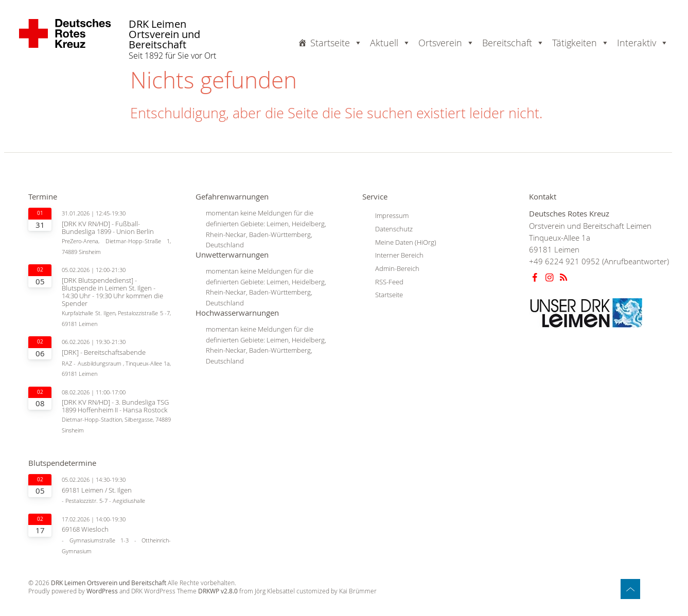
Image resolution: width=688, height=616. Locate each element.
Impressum (392, 215)
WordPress (102, 591)
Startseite (336, 43)
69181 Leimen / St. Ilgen (97, 490)
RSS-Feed (389, 282)
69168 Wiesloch (85, 529)
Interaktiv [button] (643, 43)
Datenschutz (394, 229)
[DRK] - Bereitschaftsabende (104, 352)
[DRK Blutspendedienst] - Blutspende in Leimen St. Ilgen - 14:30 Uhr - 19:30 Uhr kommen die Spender (112, 292)
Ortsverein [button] (446, 43)
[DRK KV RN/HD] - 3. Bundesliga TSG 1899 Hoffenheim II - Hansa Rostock (115, 406)
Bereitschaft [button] (513, 43)
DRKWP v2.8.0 (218, 591)
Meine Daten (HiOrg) (406, 242)
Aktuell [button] (390, 43)
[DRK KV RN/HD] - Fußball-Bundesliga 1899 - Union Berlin (108, 228)
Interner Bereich (399, 255)
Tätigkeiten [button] (581, 43)
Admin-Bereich (397, 268)
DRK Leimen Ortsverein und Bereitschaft (164, 35)
